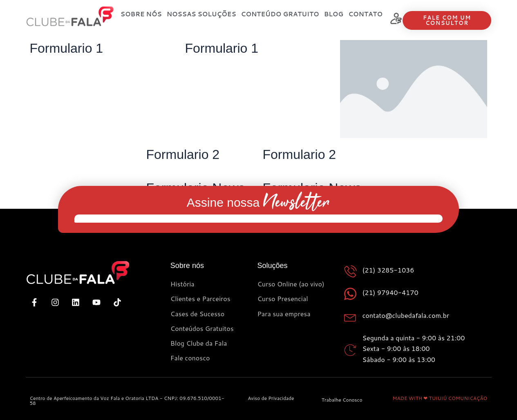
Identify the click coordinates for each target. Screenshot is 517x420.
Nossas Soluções (201, 14)
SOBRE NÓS (141, 14)
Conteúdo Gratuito (280, 14)
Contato (365, 14)
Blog (334, 14)
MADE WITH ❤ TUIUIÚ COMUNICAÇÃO (440, 398)
